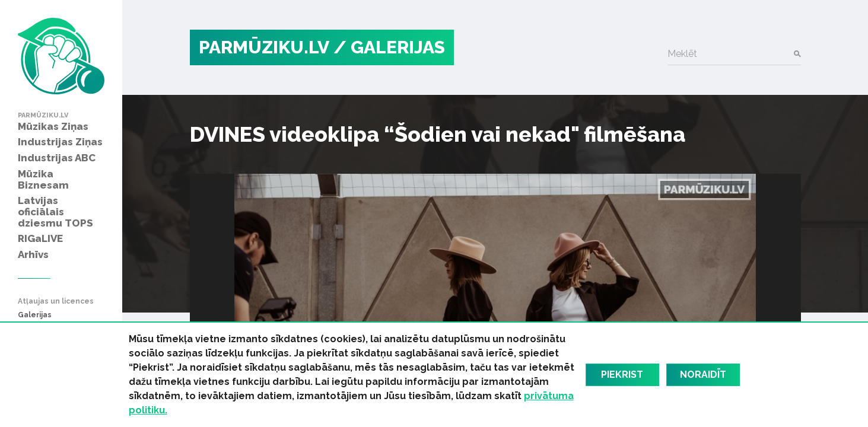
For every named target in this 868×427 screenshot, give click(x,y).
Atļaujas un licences (56, 302)
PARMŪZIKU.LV (264, 47)
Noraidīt (703, 375)
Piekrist (622, 375)
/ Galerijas (389, 47)
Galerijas (35, 315)
